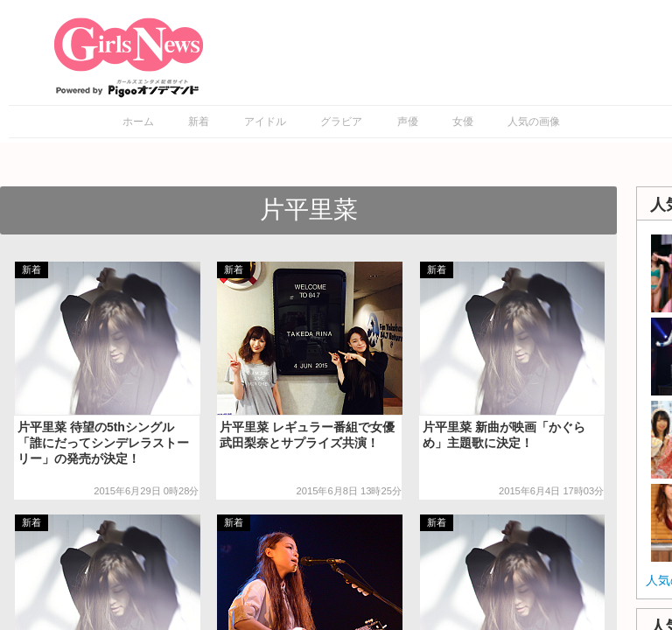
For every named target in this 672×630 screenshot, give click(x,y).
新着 (199, 122)
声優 (408, 122)
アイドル (265, 122)
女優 (463, 122)
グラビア (341, 122)
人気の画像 (534, 122)
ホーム (138, 122)
